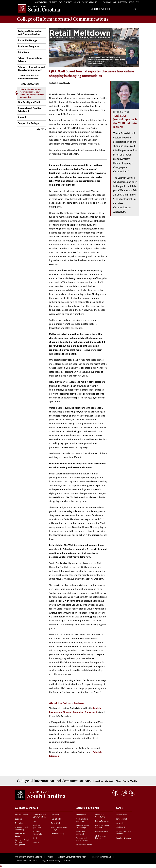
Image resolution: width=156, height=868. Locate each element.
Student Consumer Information (72, 857)
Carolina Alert (121, 815)
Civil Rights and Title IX (28, 861)
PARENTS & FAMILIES (89, 2)
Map (115, 2)
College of (63, 19)
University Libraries (103, 832)
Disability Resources (84, 845)
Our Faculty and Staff (29, 103)
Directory (123, 2)
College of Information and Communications (30, 33)
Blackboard (120, 828)
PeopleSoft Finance (124, 838)
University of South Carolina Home (39, 9)
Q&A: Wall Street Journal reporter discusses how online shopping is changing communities (32, 93)
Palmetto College (58, 834)
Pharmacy (55, 815)
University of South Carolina (30, 857)
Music (35, 838)
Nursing (36, 843)
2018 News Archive (30, 84)
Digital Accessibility (51, 861)
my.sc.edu (120, 823)
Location (98, 782)
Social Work (56, 823)
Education (19, 823)
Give (138, 2)
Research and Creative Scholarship (30, 110)
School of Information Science (30, 60)
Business (18, 819)
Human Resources (102, 821)
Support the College (28, 124)
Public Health (56, 819)
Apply (131, 2)
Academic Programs (29, 47)
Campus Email (121, 819)
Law (34, 821)
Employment (81, 815)
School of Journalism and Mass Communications (32, 69)
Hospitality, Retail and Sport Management (22, 843)
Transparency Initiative (101, 857)
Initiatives (23, 52)
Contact (109, 782)
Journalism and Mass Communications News (29, 77)
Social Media (130, 782)
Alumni (22, 118)
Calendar (107, 2)
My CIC (40, 129)
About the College (28, 41)
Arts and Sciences (22, 815)
